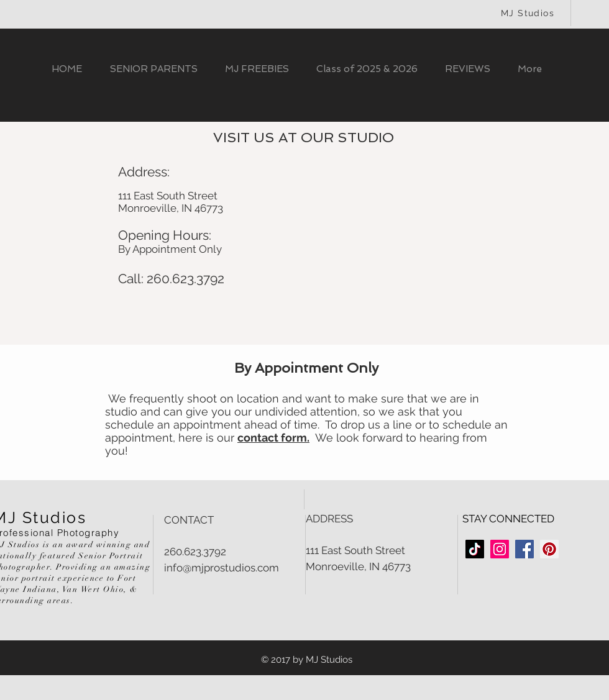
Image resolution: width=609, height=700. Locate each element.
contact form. (273, 438)
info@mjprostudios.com (222, 568)
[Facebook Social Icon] (524, 549)
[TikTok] (475, 549)
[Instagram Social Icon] (500, 549)
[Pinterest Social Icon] (549, 549)
